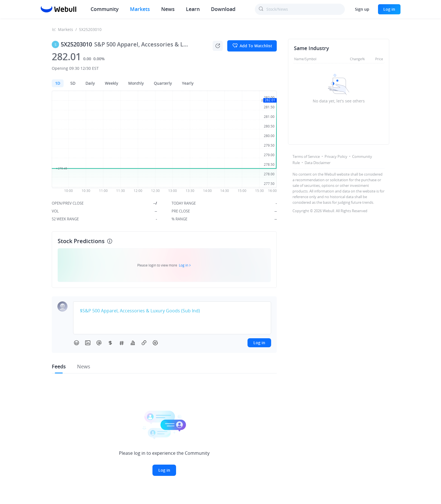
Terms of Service (306, 156)
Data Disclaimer (318, 163)
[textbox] (172, 311)
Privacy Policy (336, 156)
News (168, 9)
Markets (140, 9)
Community (105, 9)
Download (223, 9)
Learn (193, 9)
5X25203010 (90, 29)
